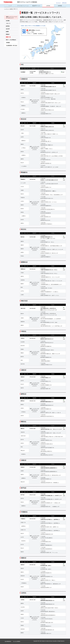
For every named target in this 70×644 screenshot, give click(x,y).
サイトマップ (58, 3)
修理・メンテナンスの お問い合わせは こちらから (34, 101)
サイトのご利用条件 (17, 641)
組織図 (7, 32)
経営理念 (8, 26)
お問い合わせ (64, 3)
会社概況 (8, 21)
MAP (63, 72)
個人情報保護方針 (8, 641)
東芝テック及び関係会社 (11, 40)
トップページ (7, 9)
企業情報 (48, 6)
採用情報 (60, 6)
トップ (10, 6)
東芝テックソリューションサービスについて (12, 17)
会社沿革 (8, 29)
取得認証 (8, 43)
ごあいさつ (8, 23)
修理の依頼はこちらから (34, 30)
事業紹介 (8, 34)
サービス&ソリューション (23, 6)
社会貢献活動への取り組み (12, 46)
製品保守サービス (36, 6)
